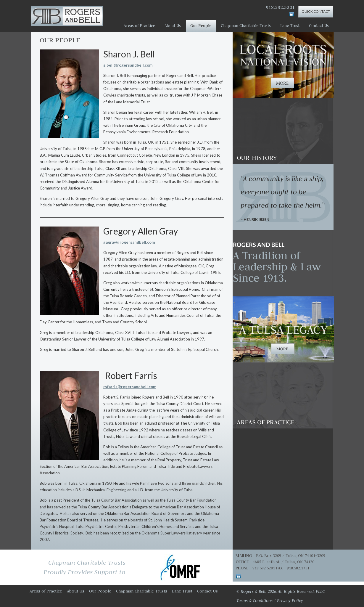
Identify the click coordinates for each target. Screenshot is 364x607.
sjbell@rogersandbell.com (128, 65)
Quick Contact (316, 11)
